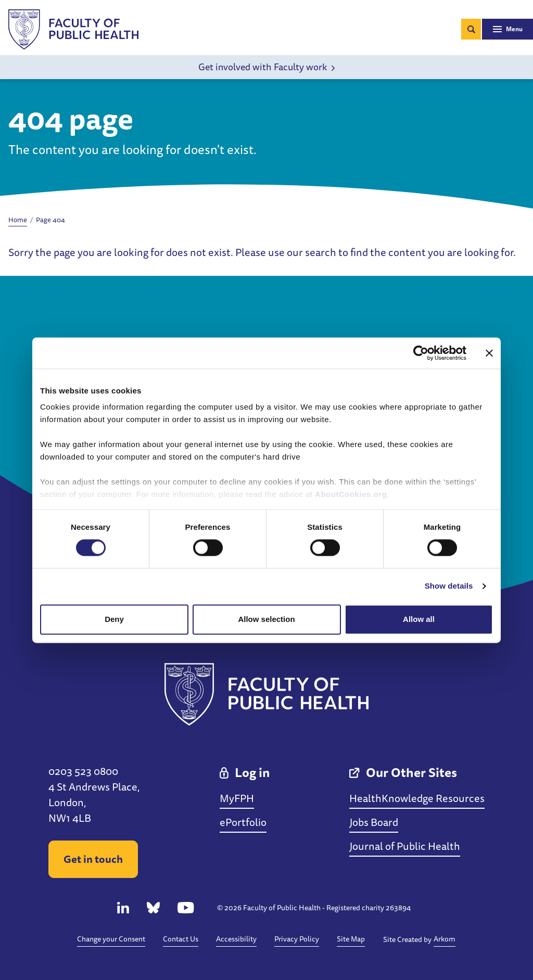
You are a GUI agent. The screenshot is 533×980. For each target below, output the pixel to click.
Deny (114, 619)
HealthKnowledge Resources (417, 798)
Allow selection (266, 619)
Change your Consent (111, 939)
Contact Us (181, 939)
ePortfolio (243, 822)
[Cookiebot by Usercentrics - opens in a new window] (421, 353)
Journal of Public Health (405, 846)
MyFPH (237, 798)
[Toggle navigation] (507, 29)
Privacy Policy (297, 939)
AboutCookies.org (351, 494)
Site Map (351, 939)
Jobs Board (374, 822)
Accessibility (236, 939)
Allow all (419, 619)
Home (18, 220)
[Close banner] (489, 353)
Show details (449, 586)
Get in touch (93, 859)
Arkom (445, 939)
